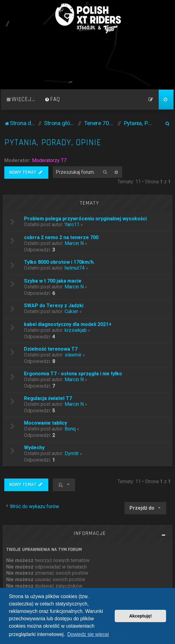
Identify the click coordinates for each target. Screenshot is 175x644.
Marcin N (74, 243)
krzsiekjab (76, 330)
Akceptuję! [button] (141, 616)
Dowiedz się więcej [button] (88, 634)
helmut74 (75, 268)
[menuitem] (52, 100)
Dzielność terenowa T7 (51, 349)
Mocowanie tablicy (46, 423)
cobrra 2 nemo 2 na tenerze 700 (61, 237)
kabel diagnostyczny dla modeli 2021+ (68, 324)
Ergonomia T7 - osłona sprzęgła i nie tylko (73, 374)
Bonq (70, 429)
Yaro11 (72, 224)
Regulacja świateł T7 (48, 398)
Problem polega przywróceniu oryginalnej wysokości (85, 219)
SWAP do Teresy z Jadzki (54, 306)
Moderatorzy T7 (49, 160)
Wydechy (34, 448)
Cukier (71, 311)
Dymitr (72, 453)
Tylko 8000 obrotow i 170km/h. (59, 262)
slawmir (73, 355)
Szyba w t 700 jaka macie (53, 281)
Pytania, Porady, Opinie (53, 143)
